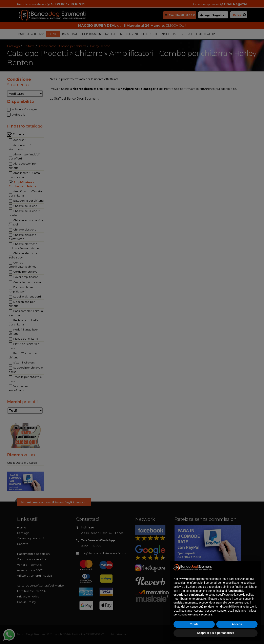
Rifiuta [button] (194, 624)
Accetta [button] (237, 624)
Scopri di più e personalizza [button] (216, 633)
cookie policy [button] (245, 595)
